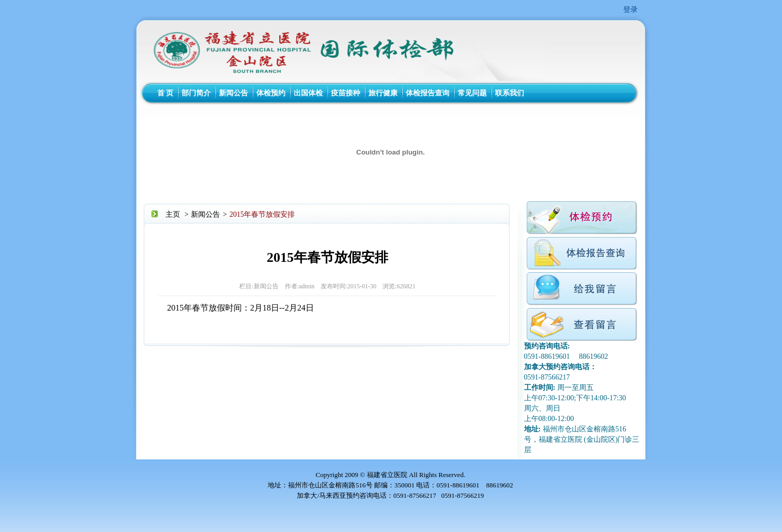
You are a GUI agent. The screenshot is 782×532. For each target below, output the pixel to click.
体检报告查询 (428, 93)
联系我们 (510, 93)
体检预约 (271, 93)
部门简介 (196, 93)
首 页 (166, 93)
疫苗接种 (346, 93)
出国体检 (308, 93)
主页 (173, 214)
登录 (630, 10)
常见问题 (472, 93)
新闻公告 (234, 93)
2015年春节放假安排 (262, 214)
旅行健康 (383, 93)
